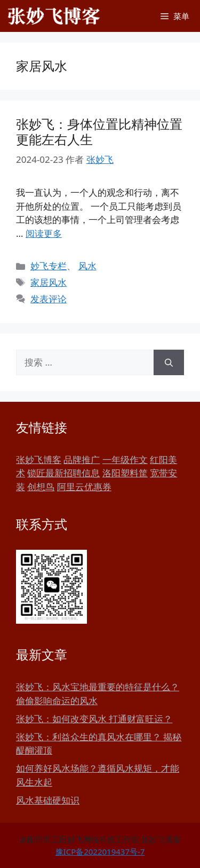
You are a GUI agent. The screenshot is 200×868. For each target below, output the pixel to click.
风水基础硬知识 (48, 800)
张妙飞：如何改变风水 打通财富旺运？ (94, 719)
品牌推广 (82, 460)
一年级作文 (125, 460)
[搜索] (169, 362)
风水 (87, 266)
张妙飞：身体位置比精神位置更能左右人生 (99, 131)
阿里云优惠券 (84, 487)
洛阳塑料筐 (125, 473)
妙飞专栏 (49, 266)
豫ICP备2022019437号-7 (100, 852)
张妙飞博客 (39, 460)
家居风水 (49, 282)
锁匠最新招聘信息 (63, 473)
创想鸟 (41, 487)
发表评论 (49, 299)
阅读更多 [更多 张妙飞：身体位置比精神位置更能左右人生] (44, 233)
